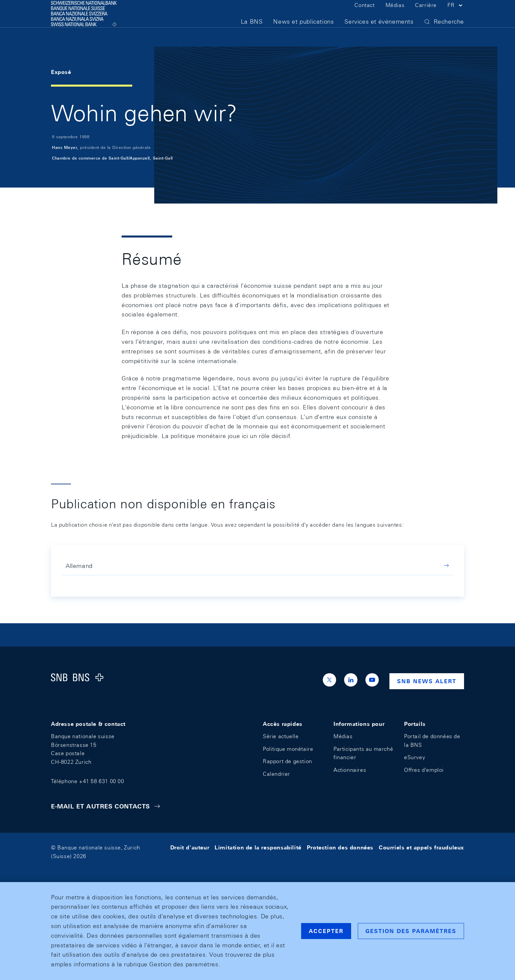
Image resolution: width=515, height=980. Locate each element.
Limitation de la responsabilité (258, 848)
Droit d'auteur (190, 848)
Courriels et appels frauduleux (421, 848)
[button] (456, 16)
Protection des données (340, 848)
